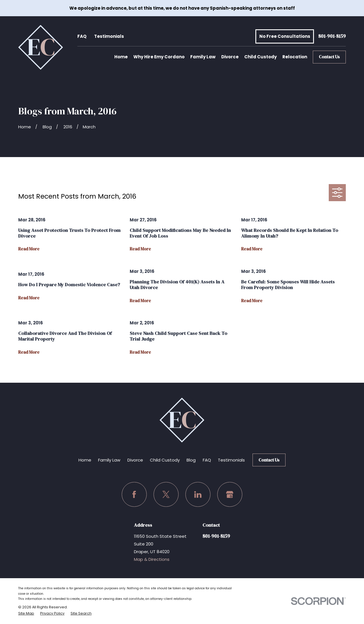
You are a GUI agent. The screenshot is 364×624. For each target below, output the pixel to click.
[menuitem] (26, 613)
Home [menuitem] (121, 57)
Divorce (135, 460)
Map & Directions (152, 559)
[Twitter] (166, 495)
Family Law (109, 460)
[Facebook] (134, 495)
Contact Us (329, 57)
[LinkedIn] (198, 495)
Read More (29, 249)
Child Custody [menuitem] (260, 57)
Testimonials (109, 36)
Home (85, 460)
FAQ (82, 36)
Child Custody (165, 460)
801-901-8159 (332, 37)
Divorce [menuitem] (230, 57)
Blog (191, 460)
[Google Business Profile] (230, 495)
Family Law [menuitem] (203, 57)
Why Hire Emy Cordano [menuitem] (159, 57)
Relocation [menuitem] (295, 57)
